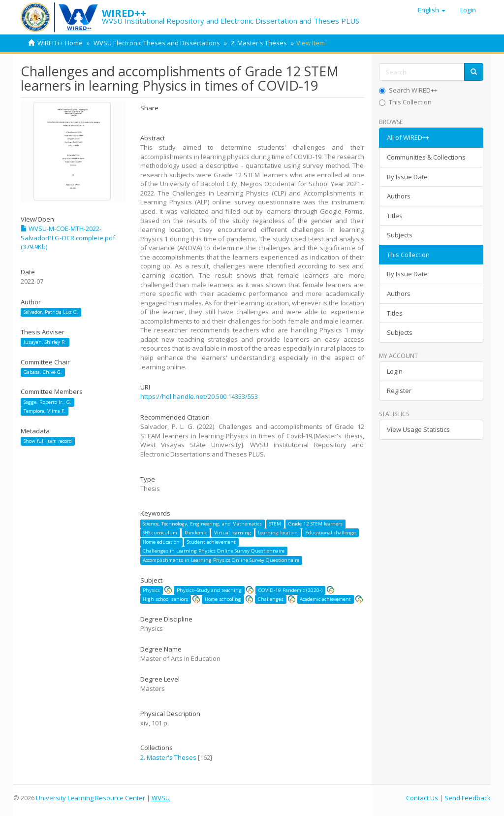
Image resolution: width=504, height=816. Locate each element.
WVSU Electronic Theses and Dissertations (157, 43)
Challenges (271, 599)
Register (399, 391)
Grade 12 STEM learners (315, 524)
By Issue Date (407, 177)
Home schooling (223, 599)
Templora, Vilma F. (45, 411)
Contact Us (422, 798)
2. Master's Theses (259, 43)
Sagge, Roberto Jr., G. (47, 402)
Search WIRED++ (408, 90)
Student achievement (211, 542)
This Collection (405, 102)
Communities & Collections (426, 157)
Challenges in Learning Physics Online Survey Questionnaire (214, 551)
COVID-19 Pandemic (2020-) (290, 590)
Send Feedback (468, 798)
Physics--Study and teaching (209, 590)
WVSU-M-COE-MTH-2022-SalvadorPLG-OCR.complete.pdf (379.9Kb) (68, 238)
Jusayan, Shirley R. (45, 342)
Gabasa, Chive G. (43, 372)
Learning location (278, 533)
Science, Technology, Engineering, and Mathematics (202, 524)
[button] (432, 10)
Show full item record (48, 441)
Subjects (400, 235)
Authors (399, 196)
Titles (395, 216)
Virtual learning (233, 533)
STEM (275, 524)
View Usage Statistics (418, 429)
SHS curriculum (160, 533)
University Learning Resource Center (91, 798)
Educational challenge (331, 533)
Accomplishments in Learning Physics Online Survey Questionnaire (221, 560)
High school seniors (165, 599)
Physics (151, 590)
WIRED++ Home (60, 43)
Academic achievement (325, 599)
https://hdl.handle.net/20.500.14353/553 (199, 396)
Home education (161, 542)
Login (395, 371)
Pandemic (196, 533)
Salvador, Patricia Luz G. (51, 312)
